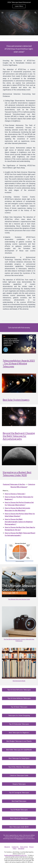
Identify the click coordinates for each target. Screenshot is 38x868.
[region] (19, 5)
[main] (19, 49)
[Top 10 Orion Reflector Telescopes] (19, 698)
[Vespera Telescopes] (19, 784)
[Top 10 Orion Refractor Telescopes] (19, 690)
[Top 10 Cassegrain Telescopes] (19, 793)
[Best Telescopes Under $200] (19, 827)
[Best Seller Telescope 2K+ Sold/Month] (19, 750)
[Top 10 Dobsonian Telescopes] (19, 724)
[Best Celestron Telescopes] (19, 818)
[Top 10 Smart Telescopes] (19, 707)
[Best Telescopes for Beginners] (19, 733)
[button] (2, 13)
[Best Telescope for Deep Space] (19, 758)
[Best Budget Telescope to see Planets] (19, 741)
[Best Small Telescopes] (19, 801)
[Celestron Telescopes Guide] (19, 775)
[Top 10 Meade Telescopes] (19, 810)
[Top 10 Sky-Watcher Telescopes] (19, 767)
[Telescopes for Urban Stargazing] (19, 715)
